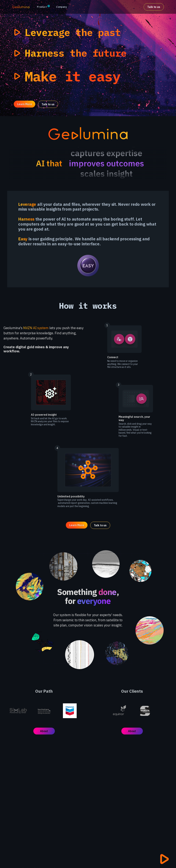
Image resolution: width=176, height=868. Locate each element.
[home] (21, 7)
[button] (43, 7)
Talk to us (154, 7)
